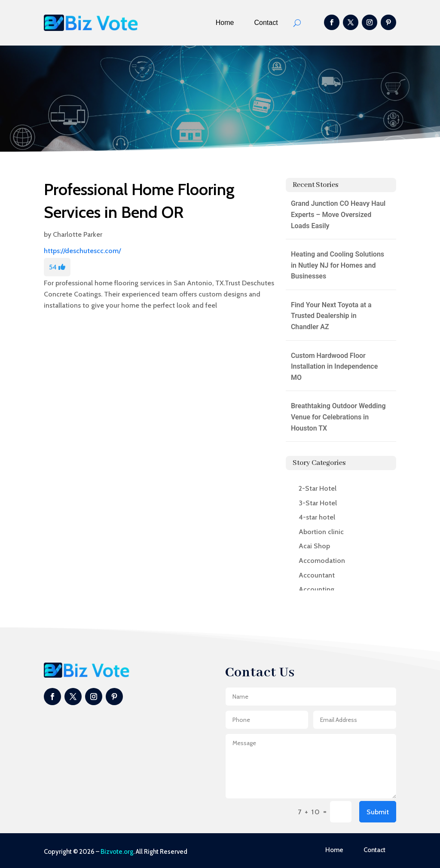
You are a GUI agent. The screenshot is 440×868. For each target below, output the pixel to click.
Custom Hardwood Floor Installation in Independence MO (334, 367)
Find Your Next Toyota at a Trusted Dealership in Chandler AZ (331, 316)
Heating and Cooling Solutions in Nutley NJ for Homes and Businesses (338, 265)
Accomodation (322, 561)
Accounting (316, 589)
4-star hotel (317, 517)
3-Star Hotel (318, 503)
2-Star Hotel (318, 488)
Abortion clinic (321, 532)
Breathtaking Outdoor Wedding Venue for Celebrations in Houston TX (338, 417)
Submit (378, 812)
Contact (266, 23)
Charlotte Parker (78, 234)
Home (225, 23)
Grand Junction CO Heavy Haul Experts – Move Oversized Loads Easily (338, 214)
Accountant (317, 575)
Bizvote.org (117, 852)
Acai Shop (314, 546)
